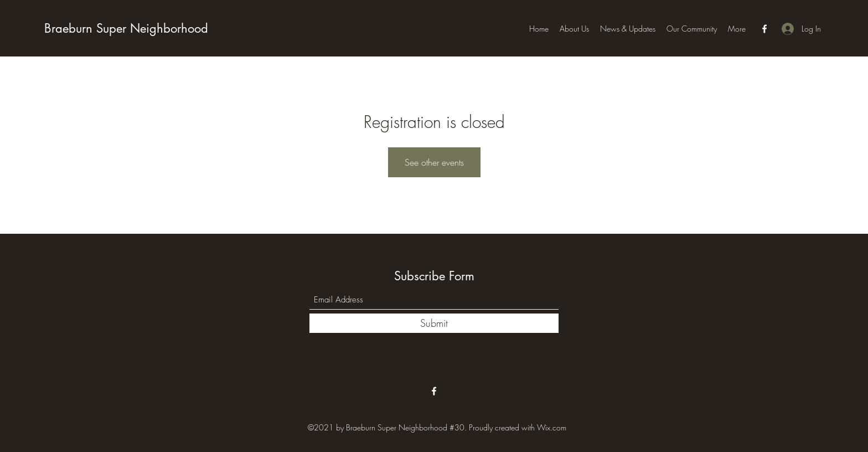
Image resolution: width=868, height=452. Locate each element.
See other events (434, 162)
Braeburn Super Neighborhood (126, 28)
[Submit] (434, 323)
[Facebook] (764, 29)
